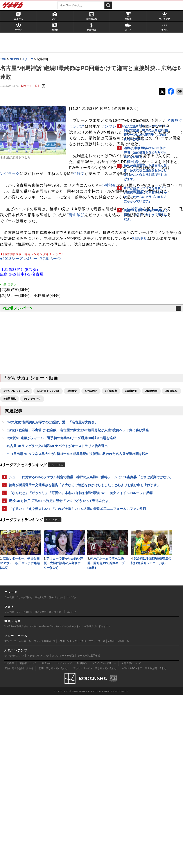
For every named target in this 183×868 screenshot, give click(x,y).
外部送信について (131, 836)
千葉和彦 (15, 251)
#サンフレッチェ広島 (18, 468)
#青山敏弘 (32, 476)
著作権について (28, 836)
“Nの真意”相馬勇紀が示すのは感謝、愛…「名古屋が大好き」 (55, 507)
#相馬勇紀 (92, 476)
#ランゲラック (14, 484)
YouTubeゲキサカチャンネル (20, 799)
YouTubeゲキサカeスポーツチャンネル (60, 799)
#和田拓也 (72, 476)
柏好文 (14, 221)
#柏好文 (74, 468)
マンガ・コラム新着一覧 (18, 814)
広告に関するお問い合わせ (19, 841)
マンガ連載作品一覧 (45, 814)
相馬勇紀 (16, 316)
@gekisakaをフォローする (141, 290)
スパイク (72, 770)
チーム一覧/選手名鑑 (89, 828)
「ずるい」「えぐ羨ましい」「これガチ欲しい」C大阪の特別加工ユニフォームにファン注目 (58, 637)
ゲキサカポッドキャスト (97, 799)
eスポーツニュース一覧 (93, 814)
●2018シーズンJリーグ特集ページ (33, 336)
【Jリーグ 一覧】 (32, 86)
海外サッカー (56, 770)
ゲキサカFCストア (14, 828)
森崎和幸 (36, 275)
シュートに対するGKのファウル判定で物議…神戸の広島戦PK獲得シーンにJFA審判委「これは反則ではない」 (57, 585)
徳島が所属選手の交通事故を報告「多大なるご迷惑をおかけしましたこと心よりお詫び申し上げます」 (57, 598)
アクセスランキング (38, 828)
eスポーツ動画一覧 (119, 814)
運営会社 (47, 836)
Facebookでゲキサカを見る (142, 299)
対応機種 (9, 836)
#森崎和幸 (52, 476)
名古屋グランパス (87, 144)
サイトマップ (64, 836)
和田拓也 (79, 204)
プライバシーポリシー (104, 836)
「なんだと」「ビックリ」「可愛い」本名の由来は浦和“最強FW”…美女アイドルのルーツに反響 (56, 611)
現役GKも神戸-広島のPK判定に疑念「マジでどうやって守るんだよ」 (58, 624)
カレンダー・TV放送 (63, 828)
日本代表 (9, 770)
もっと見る (60, 570)
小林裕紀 (10, 239)
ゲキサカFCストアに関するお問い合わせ (144, 841)
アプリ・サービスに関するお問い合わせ (95, 841)
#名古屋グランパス (50, 468)
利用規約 (82, 836)
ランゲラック (43, 215)
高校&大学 (40, 770)
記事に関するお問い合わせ (53, 841)
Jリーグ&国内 (25, 770)
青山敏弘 (59, 280)
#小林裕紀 (93, 468)
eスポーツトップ (68, 814)
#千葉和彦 (12, 476)
